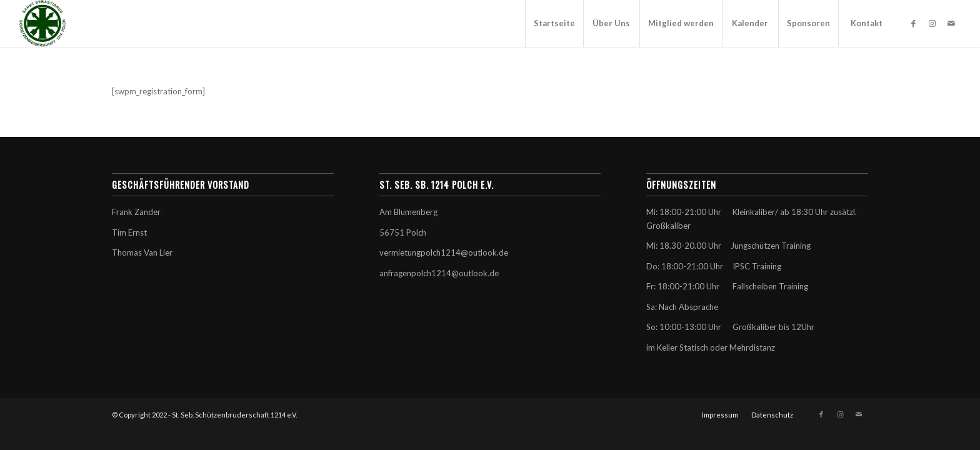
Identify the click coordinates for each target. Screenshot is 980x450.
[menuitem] (554, 23)
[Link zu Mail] (951, 23)
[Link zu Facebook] (914, 23)
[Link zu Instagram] (932, 23)
